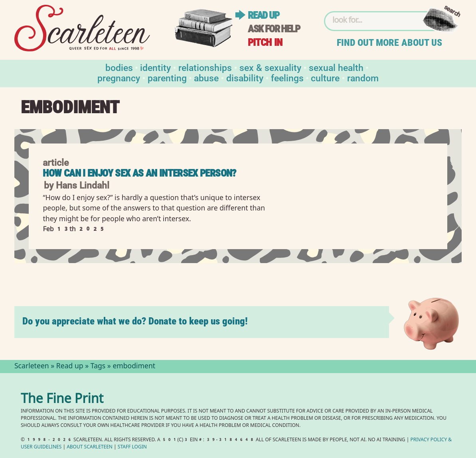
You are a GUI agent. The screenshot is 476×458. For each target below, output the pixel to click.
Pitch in (265, 42)
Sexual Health (336, 67)
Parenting (167, 78)
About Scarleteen (90, 447)
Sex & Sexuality (270, 67)
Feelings (287, 78)
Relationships (205, 67)
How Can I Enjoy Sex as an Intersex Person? (139, 173)
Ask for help (274, 29)
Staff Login (132, 447)
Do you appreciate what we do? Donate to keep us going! (135, 321)
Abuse (206, 78)
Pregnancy (119, 78)
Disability (245, 78)
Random (363, 78)
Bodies (119, 67)
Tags (98, 367)
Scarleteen (32, 367)
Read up (263, 15)
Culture (325, 78)
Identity (155, 67)
